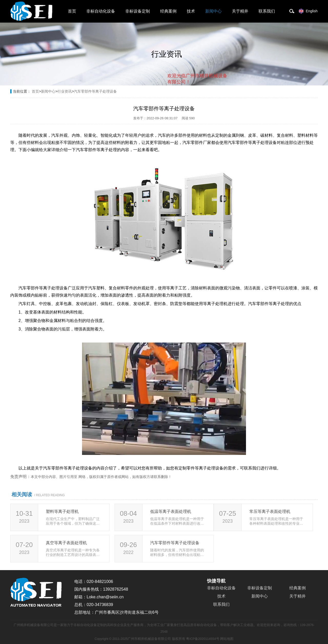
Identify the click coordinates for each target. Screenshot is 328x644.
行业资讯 (65, 91)
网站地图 (227, 639)
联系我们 (267, 11)
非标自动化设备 (101, 11)
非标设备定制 (138, 11)
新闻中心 (213, 11)
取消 (186, 103)
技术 (191, 11)
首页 (72, 11)
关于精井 (240, 11)
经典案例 (168, 11)
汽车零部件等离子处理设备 (95, 91)
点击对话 (218, 103)
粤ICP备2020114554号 (203, 639)
